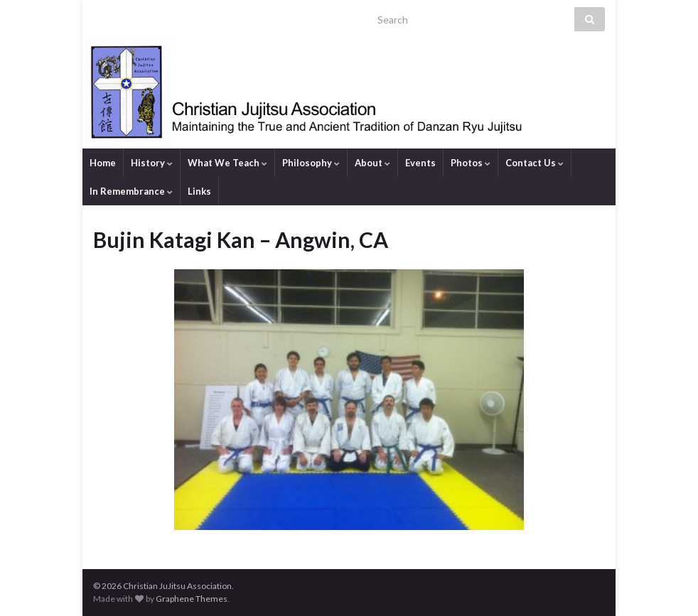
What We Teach (227, 163)
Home (103, 163)
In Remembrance (131, 191)
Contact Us (535, 163)
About (372, 163)
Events (420, 163)
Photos (471, 163)
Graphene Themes (192, 599)
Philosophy (311, 163)
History (152, 163)
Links (199, 191)
